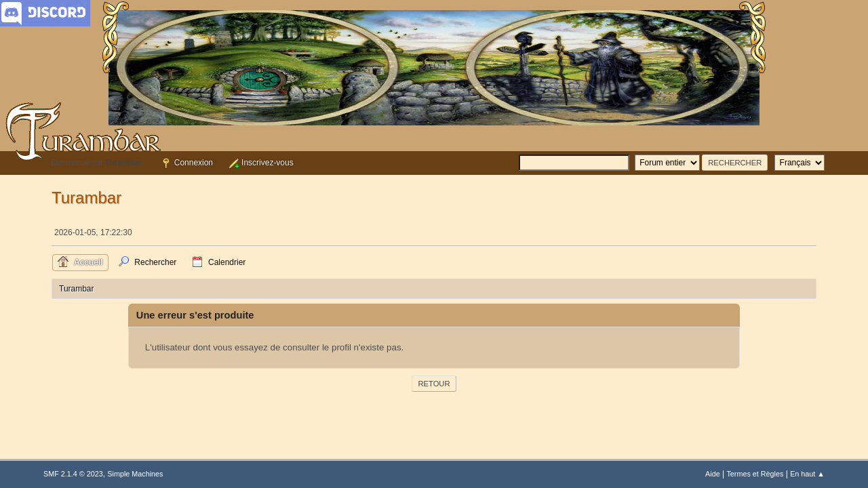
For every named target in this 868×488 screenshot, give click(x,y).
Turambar (86, 198)
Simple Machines (135, 474)
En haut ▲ (807, 474)
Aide (713, 474)
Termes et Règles (755, 474)
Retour (434, 384)
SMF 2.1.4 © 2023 (73, 474)
